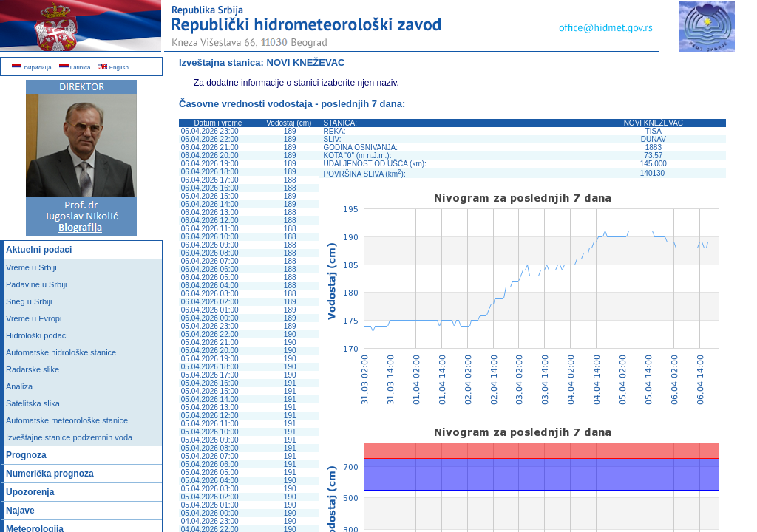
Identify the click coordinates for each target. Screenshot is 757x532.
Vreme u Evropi (34, 318)
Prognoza (26, 455)
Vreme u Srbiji (31, 267)
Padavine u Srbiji (37, 284)
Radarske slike (33, 369)
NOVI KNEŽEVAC (306, 62)
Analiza (19, 386)
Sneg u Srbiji (29, 301)
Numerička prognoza (50, 474)
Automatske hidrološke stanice (61, 352)
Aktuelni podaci (39, 250)
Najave (20, 511)
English (113, 68)
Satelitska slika (33, 403)
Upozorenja (30, 492)
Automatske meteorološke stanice (67, 420)
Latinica (75, 68)
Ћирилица (32, 68)
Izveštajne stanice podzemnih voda (69, 437)
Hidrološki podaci (37, 335)
